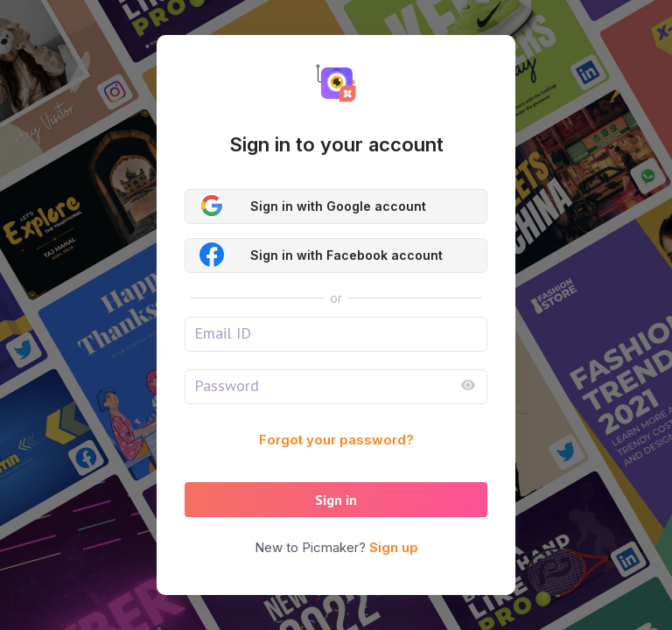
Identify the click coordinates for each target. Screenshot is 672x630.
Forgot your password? (336, 440)
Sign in (336, 500)
